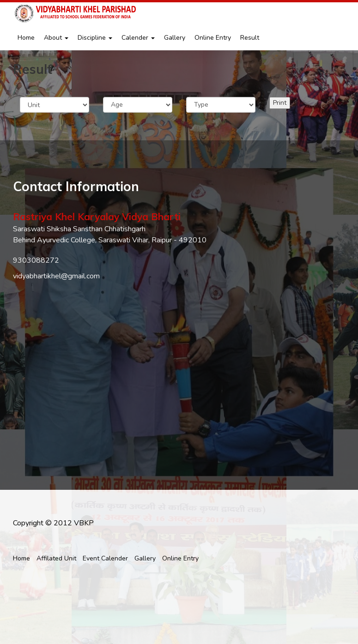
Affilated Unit (56, 558)
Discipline (95, 38)
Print (280, 103)
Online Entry (213, 38)
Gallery (175, 38)
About (56, 38)
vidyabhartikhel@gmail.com (56, 276)
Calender (138, 38)
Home (26, 38)
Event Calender (105, 558)
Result (250, 38)
